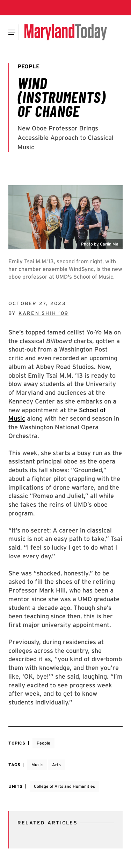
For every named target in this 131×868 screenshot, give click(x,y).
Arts (56, 765)
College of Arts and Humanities (64, 786)
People (43, 743)
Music (37, 765)
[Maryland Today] (65, 32)
